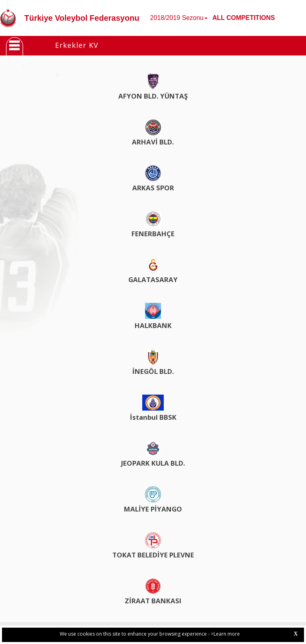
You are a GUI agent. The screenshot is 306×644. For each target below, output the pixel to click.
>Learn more (225, 634)
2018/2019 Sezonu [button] (179, 18)
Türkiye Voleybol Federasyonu (82, 18)
